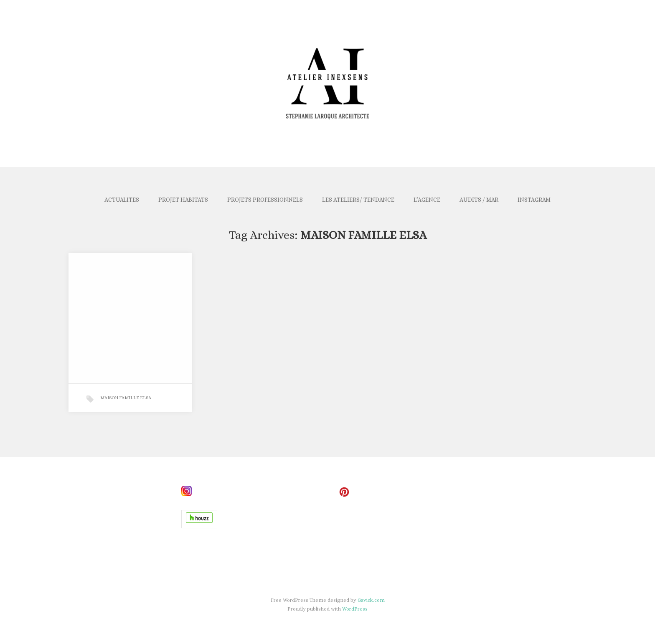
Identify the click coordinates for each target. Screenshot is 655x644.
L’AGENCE (427, 200)
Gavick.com (371, 600)
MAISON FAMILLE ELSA (126, 398)
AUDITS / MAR (479, 200)
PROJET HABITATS (183, 200)
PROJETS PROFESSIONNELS (265, 200)
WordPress (355, 609)
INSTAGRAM (534, 200)
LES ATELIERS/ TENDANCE (358, 200)
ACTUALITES (122, 200)
